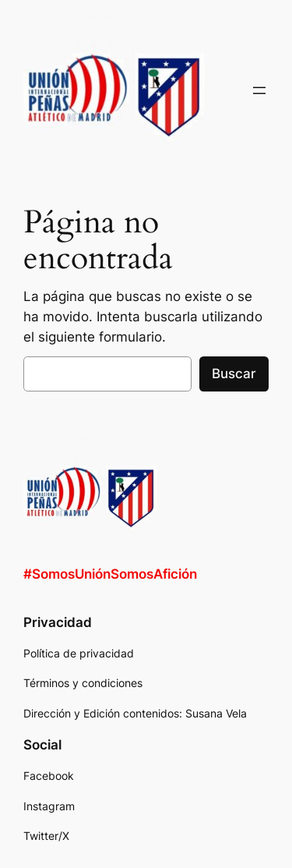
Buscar (234, 374)
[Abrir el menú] (259, 90)
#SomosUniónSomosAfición (110, 574)
